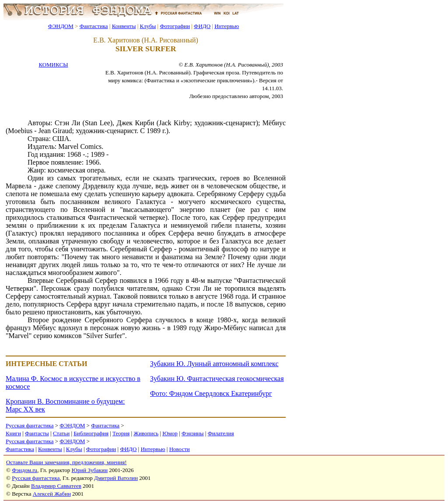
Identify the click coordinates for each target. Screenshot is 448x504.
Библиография (91, 433)
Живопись (146, 433)
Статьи (61, 433)
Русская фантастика (30, 425)
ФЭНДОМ (61, 26)
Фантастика (94, 26)
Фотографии (175, 26)
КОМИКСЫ (53, 65)
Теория (121, 433)
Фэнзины (193, 433)
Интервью (227, 26)
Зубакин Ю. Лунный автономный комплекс (214, 364)
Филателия (221, 433)
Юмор (170, 433)
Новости (180, 449)
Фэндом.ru (24, 470)
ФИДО (202, 26)
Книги (13, 433)
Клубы (148, 26)
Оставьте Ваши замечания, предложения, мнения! (66, 462)
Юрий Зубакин (90, 470)
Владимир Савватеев (56, 486)
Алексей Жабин (52, 494)
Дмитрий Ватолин (116, 478)
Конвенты (124, 26)
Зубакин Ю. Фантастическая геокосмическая (217, 379)
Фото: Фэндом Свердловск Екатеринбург (211, 393)
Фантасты (37, 433)
